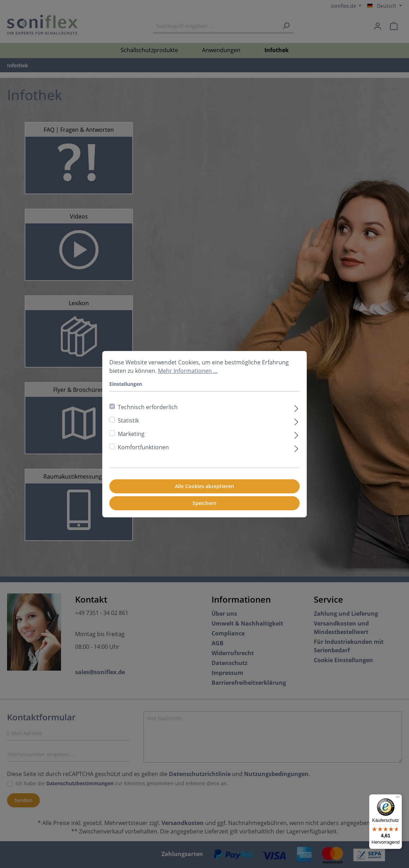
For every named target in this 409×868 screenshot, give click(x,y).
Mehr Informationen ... (188, 371)
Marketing (131, 434)
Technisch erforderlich (148, 407)
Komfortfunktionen (143, 447)
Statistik (128, 420)
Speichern (204, 503)
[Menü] (398, 799)
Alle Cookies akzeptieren (204, 486)
